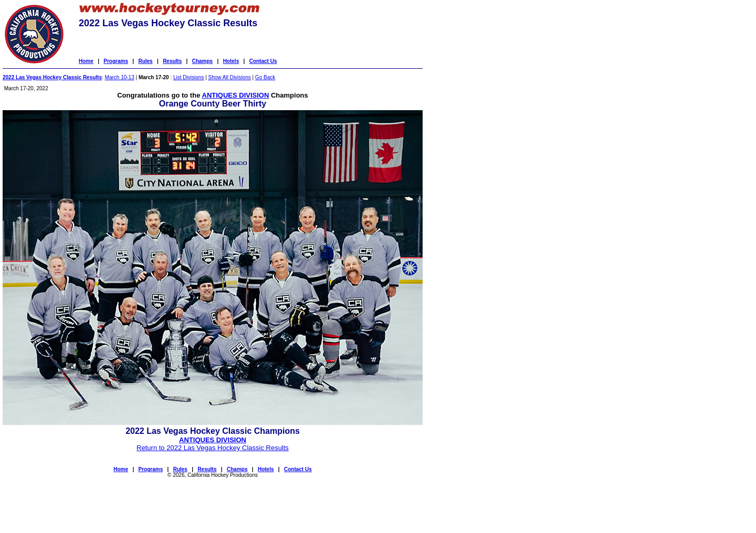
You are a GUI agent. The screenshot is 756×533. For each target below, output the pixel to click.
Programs (116, 61)
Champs (202, 61)
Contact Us (263, 61)
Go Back (265, 77)
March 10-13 (120, 77)
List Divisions (188, 77)
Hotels (231, 61)
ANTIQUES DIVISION (236, 95)
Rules (145, 61)
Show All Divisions (230, 77)
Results (172, 61)
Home (86, 61)
